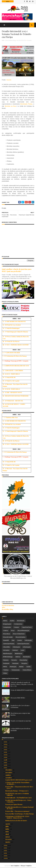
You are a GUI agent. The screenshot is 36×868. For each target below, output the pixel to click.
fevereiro (9, 839)
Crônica (6, 631)
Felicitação (28, 640)
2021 (6, 752)
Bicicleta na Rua (10, 106)
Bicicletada (21, 621)
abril (7, 834)
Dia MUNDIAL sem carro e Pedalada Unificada (17, 794)
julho (7, 826)
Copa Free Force (27, 627)
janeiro (8, 842)
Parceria (14, 660)
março (8, 837)
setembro (9, 778)
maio (7, 832)
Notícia (18, 657)
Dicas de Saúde (8, 637)
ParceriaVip (23, 660)
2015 (6, 768)
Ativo (4, 607)
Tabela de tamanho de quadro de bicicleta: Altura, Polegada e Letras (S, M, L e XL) (22, 684)
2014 (6, 845)
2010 (6, 856)
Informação (27, 647)
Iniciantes (6, 650)
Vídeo (5, 673)
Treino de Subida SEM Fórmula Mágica (22, 690)
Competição (7, 627)
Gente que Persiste (23, 644)
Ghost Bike (7, 647)
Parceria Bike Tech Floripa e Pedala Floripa (19, 814)
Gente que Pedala (9, 644)
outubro (8, 775)
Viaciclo (9, 80)
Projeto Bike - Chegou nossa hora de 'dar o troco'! (19, 787)
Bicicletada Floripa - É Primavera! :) (17, 791)
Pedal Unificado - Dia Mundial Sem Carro (18, 798)
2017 (6, 762)
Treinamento (16, 670)
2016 (6, 765)
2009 (6, 858)
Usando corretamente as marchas (21, 721)
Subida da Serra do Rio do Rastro (16, 821)
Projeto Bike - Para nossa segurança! (17, 811)
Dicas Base (7, 634)
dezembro (9, 770)
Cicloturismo (18, 624)
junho (7, 829)
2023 (6, 747)
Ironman (15, 650)
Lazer (23, 650)
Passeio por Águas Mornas (14, 804)
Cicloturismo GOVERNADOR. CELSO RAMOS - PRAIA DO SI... (17, 817)
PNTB (5, 667)
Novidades (27, 657)
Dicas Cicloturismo (19, 634)
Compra (16, 627)
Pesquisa (24, 663)
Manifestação (8, 654)
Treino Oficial (27, 670)
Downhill (6, 640)
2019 (6, 757)
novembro (9, 773)
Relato (21, 667)
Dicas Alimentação (23, 631)
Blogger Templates (26, 866)
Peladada (15, 663)
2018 (6, 760)
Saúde (28, 667)
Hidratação (16, 647)
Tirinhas (6, 670)
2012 (6, 850)
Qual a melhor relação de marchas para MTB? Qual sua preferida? (17, 270)
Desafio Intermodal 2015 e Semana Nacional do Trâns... (19, 808)
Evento (29, 40)
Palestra (6, 660)
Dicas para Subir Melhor (18, 698)
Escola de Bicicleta (8, 605)
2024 (6, 744)
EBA (13, 640)
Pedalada (6, 663)
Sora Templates (15, 866)
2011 (6, 853)
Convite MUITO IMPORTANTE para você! (19, 780)
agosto (8, 824)
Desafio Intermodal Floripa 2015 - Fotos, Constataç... (18, 801)
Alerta (5, 621)
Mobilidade (19, 654)
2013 (6, 848)
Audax (12, 621)
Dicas (13, 631)
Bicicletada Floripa (26, 104)
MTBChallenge (8, 657)
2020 (6, 755)
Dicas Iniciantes (21, 637)
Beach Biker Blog (8, 609)
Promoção (13, 667)
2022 (6, 749)
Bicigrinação (7, 624)
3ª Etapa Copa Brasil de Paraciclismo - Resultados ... (18, 783)
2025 (6, 742)
